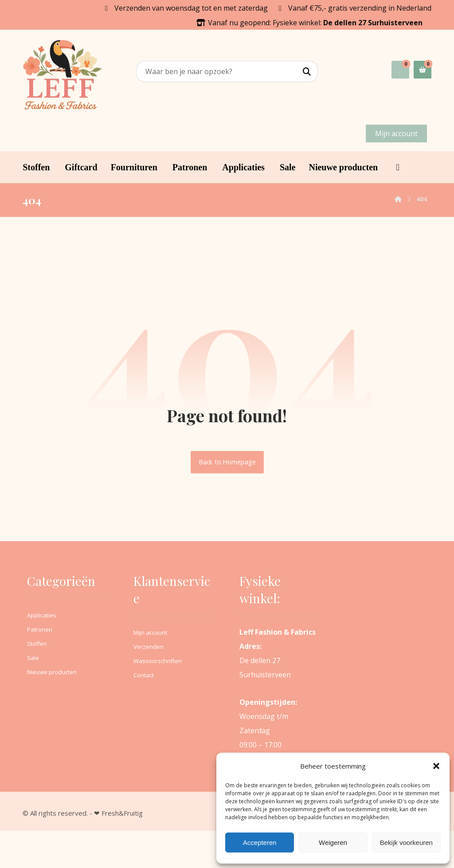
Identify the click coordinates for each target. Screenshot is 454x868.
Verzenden (149, 647)
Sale (33, 658)
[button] (436, 766)
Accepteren (260, 842)
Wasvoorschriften (158, 661)
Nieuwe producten (52, 672)
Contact (144, 675)
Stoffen (37, 644)
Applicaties (42, 615)
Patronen (40, 629)
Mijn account (150, 632)
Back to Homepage (227, 462)
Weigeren (333, 842)
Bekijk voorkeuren (406, 842)
